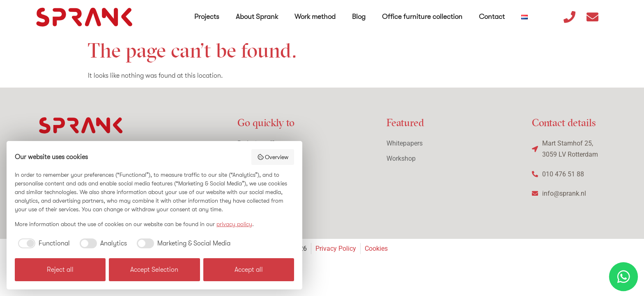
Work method (315, 17)
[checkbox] (42, 243)
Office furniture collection (422, 17)
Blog (359, 17)
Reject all (60, 270)
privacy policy (234, 224)
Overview (273, 157)
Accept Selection (154, 270)
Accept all (249, 270)
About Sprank (257, 17)
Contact (492, 17)
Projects (207, 17)
